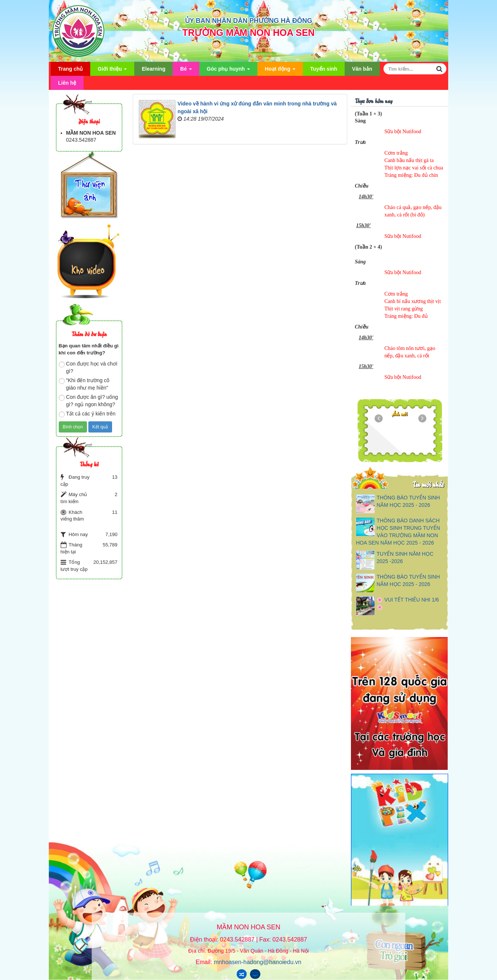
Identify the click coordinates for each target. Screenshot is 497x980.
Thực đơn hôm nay (373, 100)
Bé (186, 71)
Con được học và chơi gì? (88, 367)
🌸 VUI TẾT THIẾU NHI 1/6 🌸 (408, 603)
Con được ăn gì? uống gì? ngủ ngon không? (88, 401)
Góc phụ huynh (228, 71)
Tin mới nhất (428, 484)
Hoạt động (280, 71)
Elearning (153, 69)
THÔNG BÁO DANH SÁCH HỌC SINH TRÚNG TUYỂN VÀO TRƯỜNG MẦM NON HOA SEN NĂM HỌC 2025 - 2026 (398, 532)
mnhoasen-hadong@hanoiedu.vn (258, 962)
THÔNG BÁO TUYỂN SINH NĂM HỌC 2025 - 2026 (408, 501)
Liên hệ (67, 83)
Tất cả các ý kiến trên (87, 414)
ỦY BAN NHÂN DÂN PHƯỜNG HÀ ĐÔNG (249, 21)
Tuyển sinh (324, 69)
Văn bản (362, 69)
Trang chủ (70, 69)
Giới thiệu (112, 71)
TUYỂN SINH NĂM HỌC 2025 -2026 (405, 558)
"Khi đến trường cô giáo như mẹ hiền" (84, 384)
